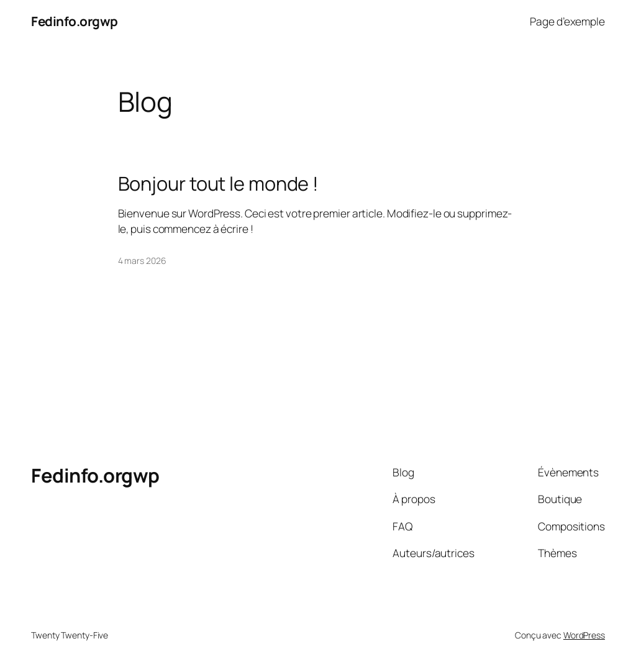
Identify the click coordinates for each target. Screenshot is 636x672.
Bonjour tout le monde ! (219, 184)
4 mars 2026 (142, 261)
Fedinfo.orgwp (75, 21)
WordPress (584, 635)
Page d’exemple (567, 21)
